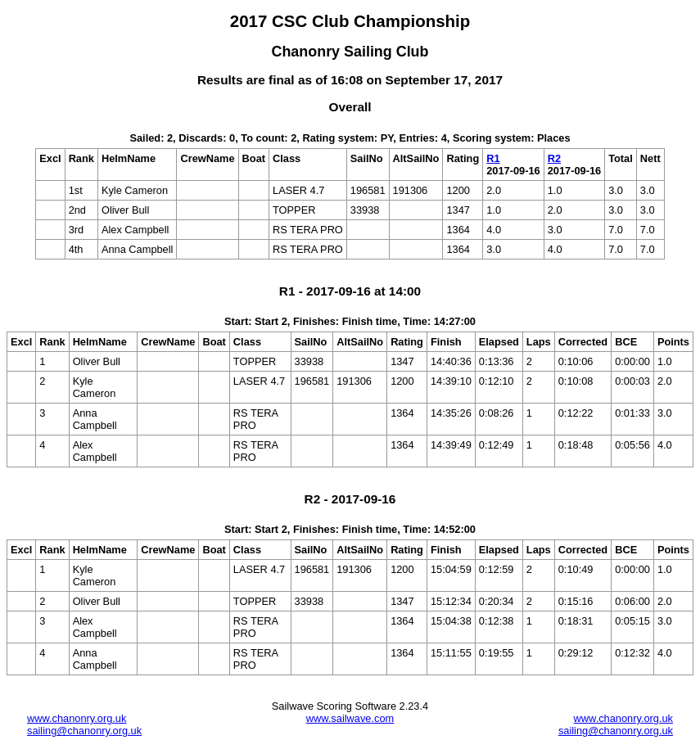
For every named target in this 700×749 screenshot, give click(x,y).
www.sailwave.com (350, 718)
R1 (493, 158)
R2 (554, 158)
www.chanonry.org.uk (77, 718)
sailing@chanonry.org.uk (84, 731)
